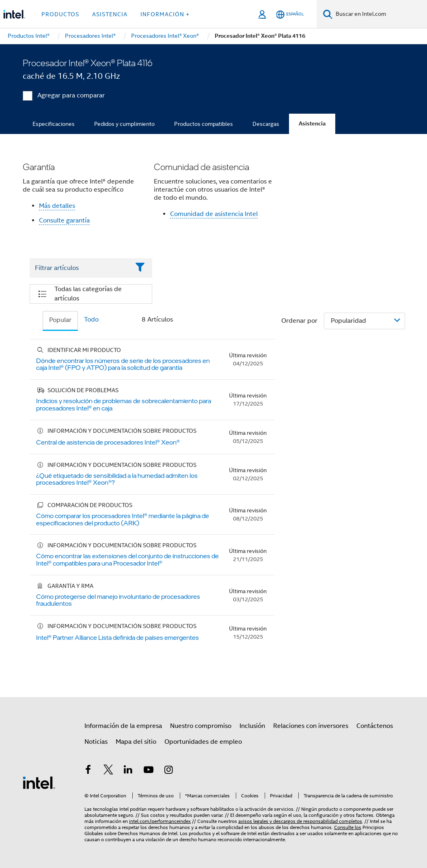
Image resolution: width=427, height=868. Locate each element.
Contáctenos (375, 726)
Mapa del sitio (136, 742)
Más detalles (57, 206)
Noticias (96, 742)
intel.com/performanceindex (160, 821)
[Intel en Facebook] (88, 771)
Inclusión (252, 726)
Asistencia (312, 124)
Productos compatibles (204, 124)
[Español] (290, 14)
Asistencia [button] (110, 14)
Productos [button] (60, 14)
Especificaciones (54, 124)
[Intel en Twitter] (108, 771)
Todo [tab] (91, 320)
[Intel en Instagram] (168, 771)
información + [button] (165, 14)
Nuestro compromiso (201, 726)
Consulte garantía (64, 220)
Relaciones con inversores (311, 726)
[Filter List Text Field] (80, 268)
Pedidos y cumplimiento (124, 124)
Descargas (266, 124)
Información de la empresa (123, 726)
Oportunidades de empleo (203, 742)
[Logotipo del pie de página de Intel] (39, 782)
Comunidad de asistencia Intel (214, 214)
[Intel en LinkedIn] (128, 771)
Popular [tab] (60, 320)
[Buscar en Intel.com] (380, 14)
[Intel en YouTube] (149, 771)
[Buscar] (328, 14)
